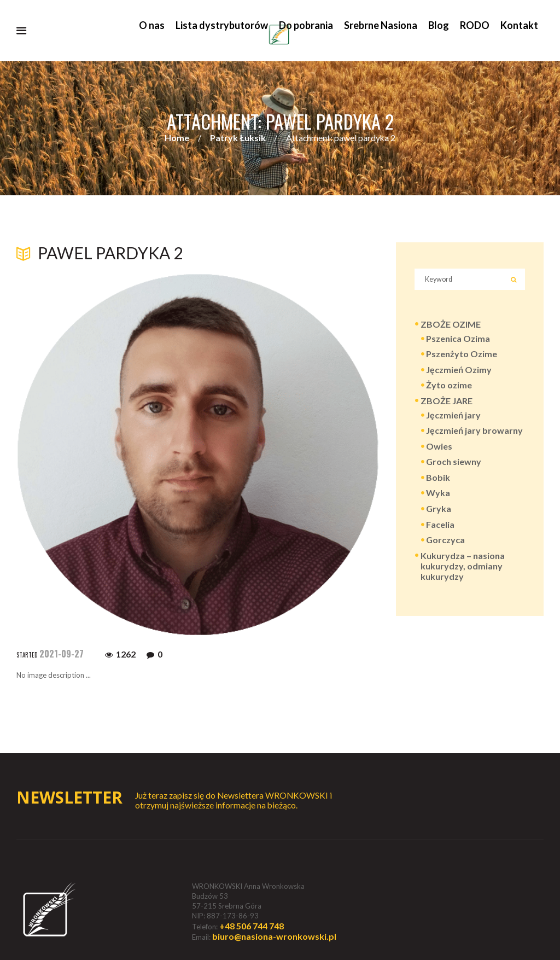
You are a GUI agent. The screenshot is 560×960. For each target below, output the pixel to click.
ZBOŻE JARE (447, 402)
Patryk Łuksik (238, 138)
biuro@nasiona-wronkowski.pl (274, 936)
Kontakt (519, 25)
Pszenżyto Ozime (462, 355)
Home (177, 138)
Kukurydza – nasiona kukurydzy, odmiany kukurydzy (463, 566)
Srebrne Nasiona (381, 25)
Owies (439, 447)
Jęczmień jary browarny (474, 431)
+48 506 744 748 (252, 926)
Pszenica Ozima (458, 339)
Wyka (438, 494)
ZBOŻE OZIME (451, 325)
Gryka (439, 509)
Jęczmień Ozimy (459, 370)
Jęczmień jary (453, 415)
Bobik (438, 478)
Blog (439, 25)
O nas (152, 25)
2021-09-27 (62, 654)
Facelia (440, 525)
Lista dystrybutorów (222, 25)
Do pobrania (306, 25)
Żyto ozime (449, 386)
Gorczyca (445, 541)
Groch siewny (454, 462)
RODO (475, 25)
